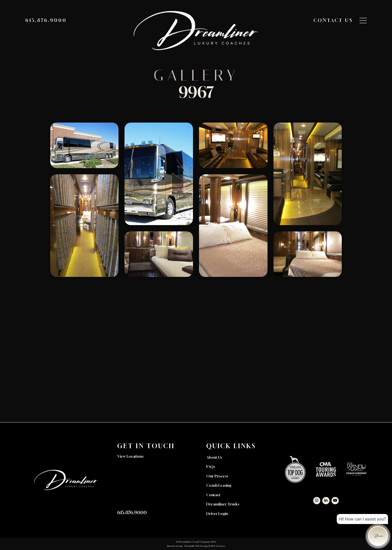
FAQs (211, 467)
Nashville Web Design (196, 546)
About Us (214, 457)
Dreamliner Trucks (223, 504)
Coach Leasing (219, 485)
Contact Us (333, 20)
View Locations (130, 456)
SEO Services (218, 546)
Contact (213, 495)
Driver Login (217, 514)
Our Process (217, 476)
